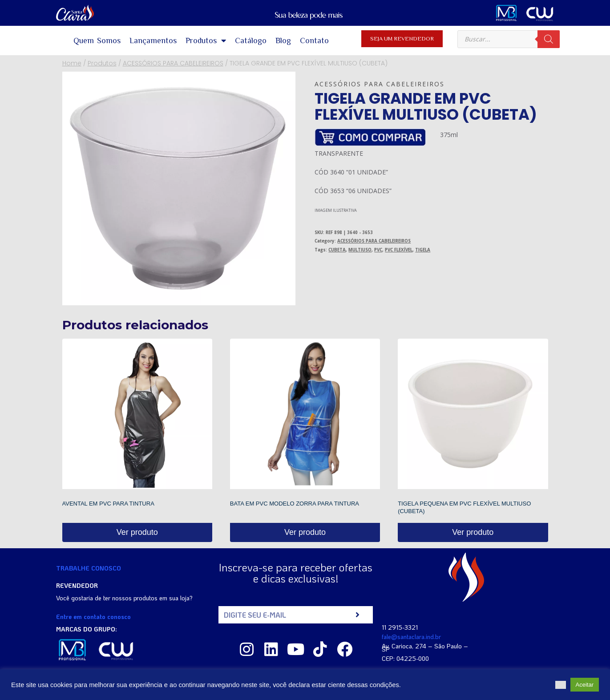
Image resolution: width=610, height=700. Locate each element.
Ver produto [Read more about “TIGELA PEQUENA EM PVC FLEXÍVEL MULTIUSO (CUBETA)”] (473, 532)
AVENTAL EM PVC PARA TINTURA (108, 504)
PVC (378, 250)
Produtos (206, 40)
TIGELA (423, 250)
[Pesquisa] (549, 39)
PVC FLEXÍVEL (399, 250)
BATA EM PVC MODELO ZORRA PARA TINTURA (295, 504)
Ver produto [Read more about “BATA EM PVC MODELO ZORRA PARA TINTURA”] (305, 532)
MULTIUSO (360, 250)
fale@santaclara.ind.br (411, 637)
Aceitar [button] (585, 685)
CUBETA (337, 250)
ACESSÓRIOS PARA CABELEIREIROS (380, 84)
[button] (561, 685)
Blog (283, 40)
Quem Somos (97, 40)
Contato (314, 40)
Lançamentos (153, 40)
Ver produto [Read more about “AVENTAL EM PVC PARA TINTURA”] (137, 532)
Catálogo (251, 40)
